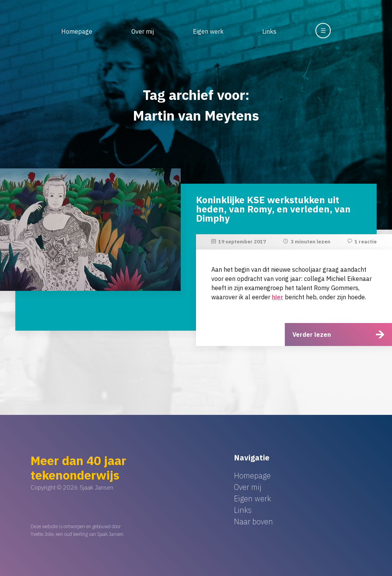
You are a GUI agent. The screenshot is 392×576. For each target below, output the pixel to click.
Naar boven (253, 521)
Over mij (143, 31)
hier (278, 297)
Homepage (77, 31)
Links (269, 31)
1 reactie (366, 242)
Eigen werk (208, 31)
